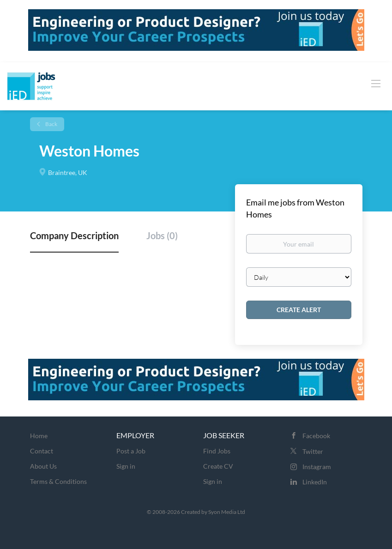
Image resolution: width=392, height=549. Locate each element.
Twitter (313, 451)
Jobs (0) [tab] (162, 235)
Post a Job (131, 451)
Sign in (126, 466)
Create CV (218, 466)
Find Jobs (217, 451)
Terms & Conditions (58, 481)
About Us (43, 466)
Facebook (316, 436)
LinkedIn (315, 482)
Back (51, 124)
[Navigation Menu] (376, 83)
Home (39, 436)
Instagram (317, 467)
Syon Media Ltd (227, 512)
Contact (42, 451)
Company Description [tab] (74, 235)
